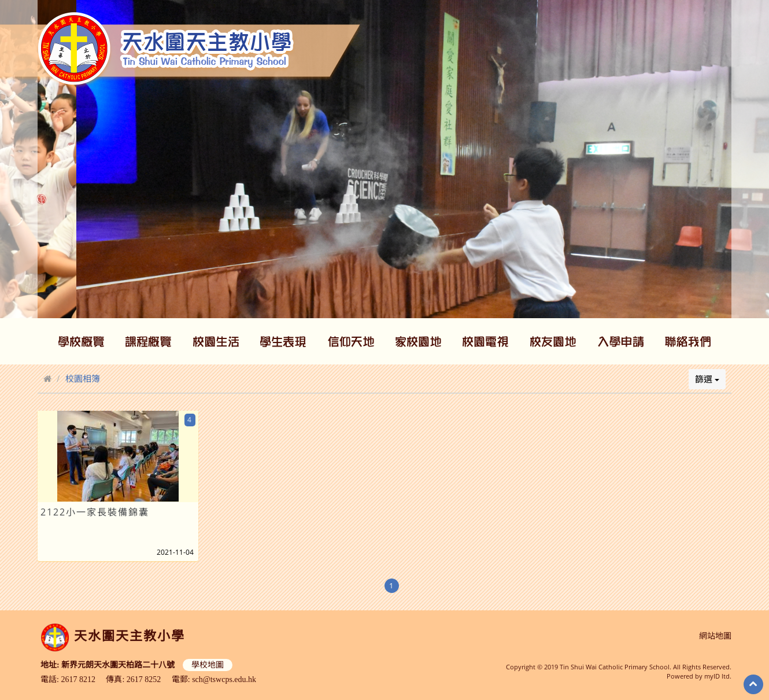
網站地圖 (715, 636)
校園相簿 (83, 378)
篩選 (707, 379)
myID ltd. (718, 676)
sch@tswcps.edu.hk (224, 679)
